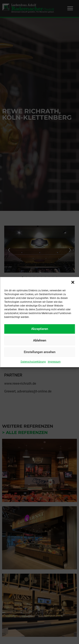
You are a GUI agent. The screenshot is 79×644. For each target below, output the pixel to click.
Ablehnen (40, 340)
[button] (73, 282)
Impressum (54, 362)
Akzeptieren (40, 329)
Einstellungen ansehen (40, 352)
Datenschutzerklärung (33, 362)
